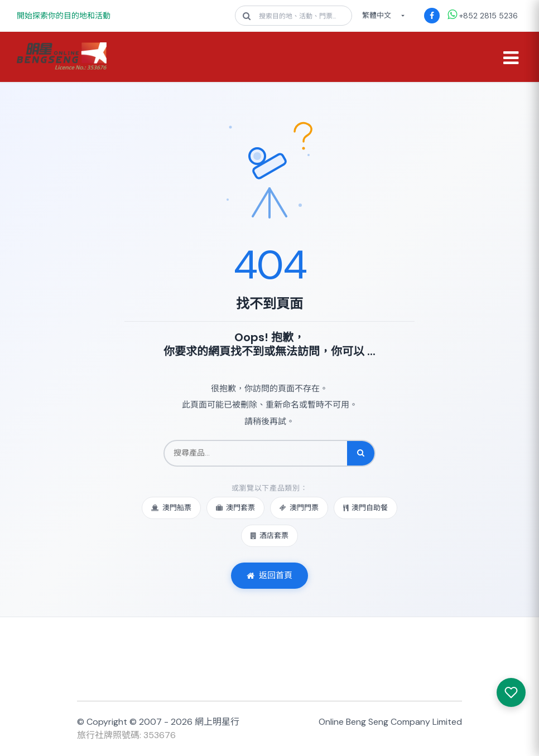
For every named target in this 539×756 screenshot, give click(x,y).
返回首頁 (269, 575)
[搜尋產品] (256, 453)
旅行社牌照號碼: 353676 (126, 735)
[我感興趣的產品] (511, 692)
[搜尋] (361, 453)
